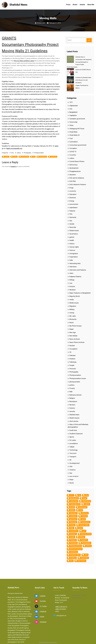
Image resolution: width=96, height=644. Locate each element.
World (71, 483)
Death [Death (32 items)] (72, 507)
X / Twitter (43, 636)
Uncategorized (74, 463)
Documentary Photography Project (30, 45)
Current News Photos (77, 161)
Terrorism (73, 453)
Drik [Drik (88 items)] (81, 510)
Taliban (72, 447)
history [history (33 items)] (72, 525)
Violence (72, 470)
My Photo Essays (75, 326)
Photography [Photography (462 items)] (86, 543)
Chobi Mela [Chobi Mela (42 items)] (86, 501)
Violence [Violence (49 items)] (73, 558)
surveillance (74, 444)
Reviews (72, 405)
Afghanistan (74, 106)
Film (71, 214)
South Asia (73, 430)
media (72, 300)
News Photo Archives (77, 342)
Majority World (74, 296)
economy (73, 191)
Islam (71, 273)
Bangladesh (73, 112)
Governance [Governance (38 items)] (85, 522)
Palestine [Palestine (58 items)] (84, 540)
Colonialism (74, 142)
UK (70, 460)
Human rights (74, 247)
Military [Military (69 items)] (82, 537)
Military (72, 309)
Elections (73, 198)
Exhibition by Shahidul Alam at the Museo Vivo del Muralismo (83, 80)
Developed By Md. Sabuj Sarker (48, 642)
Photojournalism (39, 153)
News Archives (75, 339)
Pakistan (72, 355)
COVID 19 (73, 152)
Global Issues (74, 231)
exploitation (73, 208)
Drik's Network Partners (78, 185)
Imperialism (74, 257)
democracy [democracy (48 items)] (83, 507)
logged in (14, 167)
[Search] (89, 40)
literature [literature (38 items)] (73, 534)
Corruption (73, 148)
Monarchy (73, 319)
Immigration (74, 254)
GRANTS (9, 38)
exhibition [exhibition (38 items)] (73, 516)
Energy (72, 201)
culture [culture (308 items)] (87, 504)
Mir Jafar (73, 316)
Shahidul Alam (41, 23)
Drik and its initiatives (77, 178)
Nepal (71, 329)
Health (72, 240)
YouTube (43, 631)
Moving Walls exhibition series (24, 61)
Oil (70, 352)
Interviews (73, 267)
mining (72, 313)
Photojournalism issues (78, 378)
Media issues (74, 303)
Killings (72, 280)
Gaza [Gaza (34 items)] (83, 519)
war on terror (74, 476)
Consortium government (78, 145)
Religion (72, 398)
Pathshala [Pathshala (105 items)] (73, 543)
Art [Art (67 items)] (79, 495)
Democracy (73, 165)
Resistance (73, 401)
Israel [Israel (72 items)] (80, 528)
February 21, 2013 (55, 23)
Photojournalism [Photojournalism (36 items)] (76, 546)
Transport (73, 457)
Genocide (73, 227)
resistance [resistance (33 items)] (73, 552)
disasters (73, 175)
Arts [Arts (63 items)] (87, 495)
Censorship (73, 122)
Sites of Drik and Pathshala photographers (78, 426)
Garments (73, 217)
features (72, 211)
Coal (71, 138)
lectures (72, 286)
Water (71, 480)
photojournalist (75, 382)
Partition (72, 359)
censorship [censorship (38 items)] (74, 501)
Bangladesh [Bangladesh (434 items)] (74, 498)
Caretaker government (77, 119)
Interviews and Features (78, 270)
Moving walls (25, 157)
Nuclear (72, 346)
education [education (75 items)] (73, 513)
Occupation (73, 349)
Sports (72, 437)
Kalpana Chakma (75, 277)
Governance (74, 234)
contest (7, 157)
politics (72, 385)
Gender (72, 224)
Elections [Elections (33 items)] (85, 513)
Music (72, 323)
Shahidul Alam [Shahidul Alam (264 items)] (75, 555)
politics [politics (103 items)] (88, 546)
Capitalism (73, 115)
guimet (72, 237)
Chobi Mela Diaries (72, 67)
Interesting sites (75, 263)
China (71, 125)
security (72, 411)
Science (72, 408)
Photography (27, 153)
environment (74, 204)
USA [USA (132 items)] (86, 555)
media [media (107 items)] (72, 537)
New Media (73, 336)
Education (73, 194)
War (71, 473)
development (74, 168)
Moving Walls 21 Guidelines (25, 51)
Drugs (71, 188)
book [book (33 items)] (85, 498)
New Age (73, 332)
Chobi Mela (73, 132)
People (72, 365)
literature (72, 290)
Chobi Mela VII (74, 135)
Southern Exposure (76, 434)
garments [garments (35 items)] (73, 519)
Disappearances (75, 171)
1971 (71, 102)
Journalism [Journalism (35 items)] (74, 531)
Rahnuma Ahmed (75, 395)
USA (71, 467)
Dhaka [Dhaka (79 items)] (72, 510)
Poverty (72, 388)
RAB (71, 392)
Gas (71, 221)
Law (71, 283)
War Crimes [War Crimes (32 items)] (81, 561)
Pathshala (73, 362)
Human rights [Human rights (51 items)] (84, 525)
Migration (73, 306)
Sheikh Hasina (74, 418)
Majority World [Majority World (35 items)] (86, 534)
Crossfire (73, 155)
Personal (73, 369)
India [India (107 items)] (72, 528)
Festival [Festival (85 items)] (84, 516)
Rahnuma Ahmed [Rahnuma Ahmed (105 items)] (76, 549)
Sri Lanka (73, 440)
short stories (74, 421)
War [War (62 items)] (71, 561)
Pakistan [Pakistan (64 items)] (73, 540)
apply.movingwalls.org (14, 148)
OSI (34, 157)
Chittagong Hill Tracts (77, 129)
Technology (73, 450)
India (71, 260)
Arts (12, 153)
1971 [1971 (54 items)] (72, 495)
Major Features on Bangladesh (80, 293)
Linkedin (43, 626)
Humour (72, 250)
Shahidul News (18, 5)
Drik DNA (73, 181)
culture (19, 153)
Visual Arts (54, 157)
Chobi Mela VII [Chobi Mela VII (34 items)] (75, 504)
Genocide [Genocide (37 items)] (73, 522)
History (72, 244)
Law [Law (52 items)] (84, 531)
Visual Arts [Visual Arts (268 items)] (84, 558)
